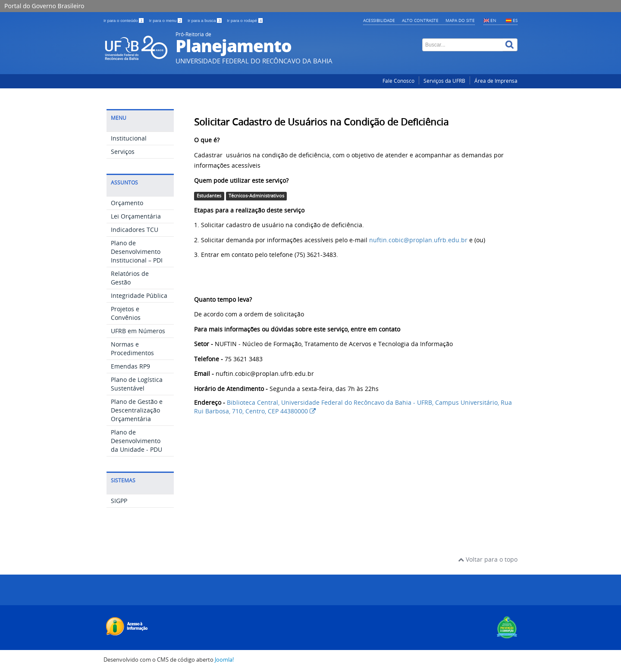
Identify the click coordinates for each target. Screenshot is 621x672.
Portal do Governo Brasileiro (44, 6)
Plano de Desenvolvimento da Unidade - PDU (136, 441)
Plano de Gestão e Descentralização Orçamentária (137, 410)
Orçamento (127, 203)
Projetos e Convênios (126, 313)
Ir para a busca (205, 20)
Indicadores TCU (135, 230)
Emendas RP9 (130, 366)
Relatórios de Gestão (130, 278)
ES (515, 20)
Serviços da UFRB (444, 81)
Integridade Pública (139, 295)
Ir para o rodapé (245, 20)
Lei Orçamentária (136, 216)
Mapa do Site (460, 20)
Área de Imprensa (496, 81)
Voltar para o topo (488, 559)
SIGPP (119, 501)
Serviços (123, 152)
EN (493, 20)
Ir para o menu (166, 20)
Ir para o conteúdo (124, 20)
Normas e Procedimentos (132, 349)
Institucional (129, 138)
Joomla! (224, 660)
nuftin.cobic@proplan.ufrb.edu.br (418, 240)
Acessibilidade (379, 20)
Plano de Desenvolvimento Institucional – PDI (137, 252)
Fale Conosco (398, 81)
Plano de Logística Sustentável (137, 384)
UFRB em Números (138, 331)
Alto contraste (420, 20)
